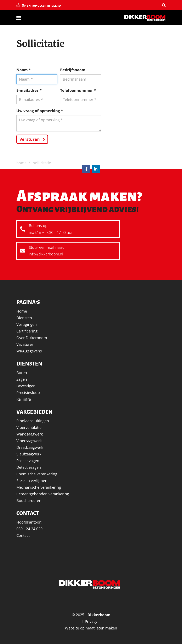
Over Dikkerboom (32, 338)
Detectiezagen (29, 467)
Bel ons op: (67, 229)
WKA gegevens (29, 351)
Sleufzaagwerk (29, 454)
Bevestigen (26, 386)
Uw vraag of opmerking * (40, 111)
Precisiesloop (28, 393)
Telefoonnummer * (78, 90)
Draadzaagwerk (30, 447)
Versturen (30, 139)
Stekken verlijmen (32, 481)
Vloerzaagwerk (29, 441)
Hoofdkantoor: (29, 522)
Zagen (22, 379)
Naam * (24, 70)
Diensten (24, 318)
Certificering (27, 331)
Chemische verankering (37, 474)
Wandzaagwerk (30, 434)
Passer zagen (28, 461)
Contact (23, 535)
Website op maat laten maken (91, 628)
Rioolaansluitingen (33, 421)
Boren (22, 373)
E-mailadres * (29, 90)
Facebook (86, 169)
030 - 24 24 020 (29, 529)
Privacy (91, 621)
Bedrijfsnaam (73, 70)
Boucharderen (29, 500)
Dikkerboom (145, 18)
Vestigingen (27, 324)
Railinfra (24, 399)
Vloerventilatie (29, 427)
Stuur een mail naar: (67, 251)
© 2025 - (91, 615)
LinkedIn (96, 169)
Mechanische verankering (39, 487)
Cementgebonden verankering (43, 494)
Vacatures (25, 344)
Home (22, 311)
